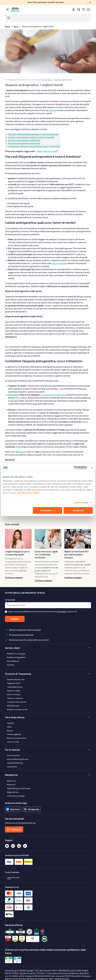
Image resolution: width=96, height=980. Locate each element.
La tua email (10, 600)
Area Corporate (13, 755)
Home (7, 27)
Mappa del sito (13, 792)
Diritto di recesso (14, 694)
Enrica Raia (46, 80)
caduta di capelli (59, 263)
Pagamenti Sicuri (14, 683)
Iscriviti (15, 619)
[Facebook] (7, 846)
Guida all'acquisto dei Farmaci (19, 788)
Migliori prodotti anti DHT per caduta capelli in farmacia (76, 555)
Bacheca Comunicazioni (17, 738)
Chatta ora (14, 829)
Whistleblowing (13, 706)
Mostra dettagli (81, 502)
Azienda (10, 723)
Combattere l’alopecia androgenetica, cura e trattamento (34, 146)
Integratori (13, 395)
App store (13, 809)
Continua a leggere (14, 578)
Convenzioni (12, 767)
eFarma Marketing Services (18, 759)
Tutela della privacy (15, 687)
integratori (13, 559)
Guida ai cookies (14, 691)
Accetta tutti (78, 510)
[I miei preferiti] (83, 9)
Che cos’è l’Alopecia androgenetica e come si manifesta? (33, 134)
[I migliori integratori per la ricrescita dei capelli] (18, 539)
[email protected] (62, 979)
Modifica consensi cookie (17, 709)
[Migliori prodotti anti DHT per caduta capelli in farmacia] (78, 539)
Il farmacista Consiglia (16, 796)
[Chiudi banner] (92, 468)
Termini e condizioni (15, 698)
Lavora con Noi (13, 742)
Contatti (10, 665)
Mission (10, 731)
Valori (9, 727)
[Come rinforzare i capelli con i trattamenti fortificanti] (48, 539)
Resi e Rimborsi (13, 661)
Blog (16, 27)
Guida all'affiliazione (15, 763)
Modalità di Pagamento (16, 657)
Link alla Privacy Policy (28, 493)
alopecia (53, 110)
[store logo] (15, 9)
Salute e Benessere (63, 80)
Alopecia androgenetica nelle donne (24, 140)
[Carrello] (88, 9)
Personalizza (48, 510)
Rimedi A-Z (11, 785)
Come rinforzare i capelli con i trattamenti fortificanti (46, 555)
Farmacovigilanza (14, 734)
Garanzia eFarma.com (16, 679)
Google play (32, 809)
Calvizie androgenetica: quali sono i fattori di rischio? (31, 137)
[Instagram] (13, 846)
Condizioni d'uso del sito (17, 702)
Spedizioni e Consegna (16, 654)
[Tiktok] (25, 846)
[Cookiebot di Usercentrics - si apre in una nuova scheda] (76, 468)
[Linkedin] (19, 846)
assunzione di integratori (53, 395)
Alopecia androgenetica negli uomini (24, 143)
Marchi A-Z (11, 781)
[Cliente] (73, 9)
